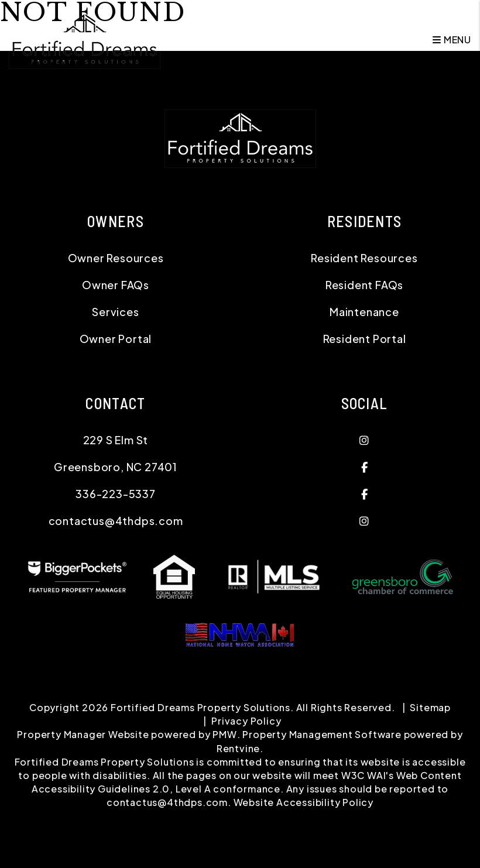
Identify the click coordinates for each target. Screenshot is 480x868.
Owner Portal (116, 339)
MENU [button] (452, 40)
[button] (364, 440)
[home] (85, 38)
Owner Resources (116, 258)
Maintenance (364, 312)
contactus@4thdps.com (116, 521)
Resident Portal (365, 339)
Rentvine (238, 748)
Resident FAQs (364, 285)
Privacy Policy (246, 721)
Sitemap (430, 707)
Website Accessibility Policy (304, 802)
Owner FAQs (116, 285)
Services (115, 312)
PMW (224, 734)
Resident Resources (364, 258)
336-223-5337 (116, 494)
